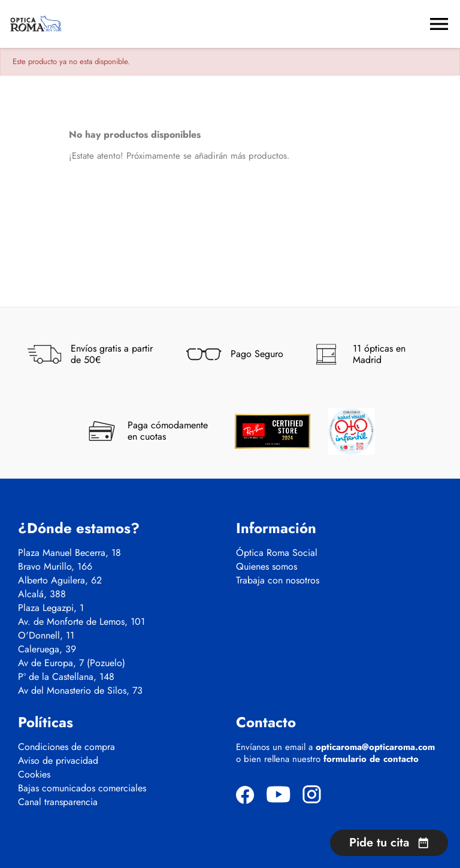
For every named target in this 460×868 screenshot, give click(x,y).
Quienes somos (267, 567)
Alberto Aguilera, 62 (60, 580)
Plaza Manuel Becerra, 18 (69, 553)
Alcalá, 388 (42, 594)
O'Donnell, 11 (46, 636)
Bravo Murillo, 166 (55, 567)
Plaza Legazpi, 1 (51, 608)
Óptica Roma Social (277, 553)
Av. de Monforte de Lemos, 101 (81, 622)
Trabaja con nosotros (278, 580)
